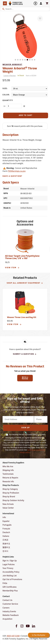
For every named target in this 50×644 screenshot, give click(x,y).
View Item (12, 268)
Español (6, 521)
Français (6, 529)
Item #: (31, 76)
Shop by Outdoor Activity (13, 500)
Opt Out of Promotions (12, 579)
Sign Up (26, 428)
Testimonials (8, 474)
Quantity (8, 101)
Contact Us (7, 600)
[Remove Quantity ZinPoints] (4, 106)
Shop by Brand (9, 497)
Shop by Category (10, 489)
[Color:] (29, 95)
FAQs (5, 583)
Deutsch (6, 532)
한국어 (5, 551)
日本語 (5, 540)
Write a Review (25, 378)
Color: (6, 95)
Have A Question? (12, 176)
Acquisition (7, 619)
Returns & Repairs (10, 478)
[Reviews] (9, 76)
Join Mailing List (10, 576)
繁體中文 (6, 547)
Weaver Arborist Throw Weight (20, 70)
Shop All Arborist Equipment (25, 283)
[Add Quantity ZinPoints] (24, 106)
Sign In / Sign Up (10, 561)
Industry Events (9, 611)
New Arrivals (8, 504)
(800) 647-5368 (13, 636)
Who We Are (8, 467)
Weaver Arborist (12, 65)
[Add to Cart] (26, 115)
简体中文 (6, 544)
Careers (6, 608)
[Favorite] (40, 19)
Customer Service (10, 604)
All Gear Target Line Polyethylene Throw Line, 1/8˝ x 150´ (22, 257)
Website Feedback (11, 615)
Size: (5, 89)
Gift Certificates (10, 587)
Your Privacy (8, 568)
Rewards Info (8, 482)
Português (7, 525)
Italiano (6, 536)
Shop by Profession (11, 493)
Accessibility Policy (11, 572)
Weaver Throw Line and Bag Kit (22, 317)
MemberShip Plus (10, 591)
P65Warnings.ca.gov (17, 171)
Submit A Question (25, 354)
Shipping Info (8, 470)
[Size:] (29, 89)
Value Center (8, 508)
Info (4, 517)
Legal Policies (9, 564)
